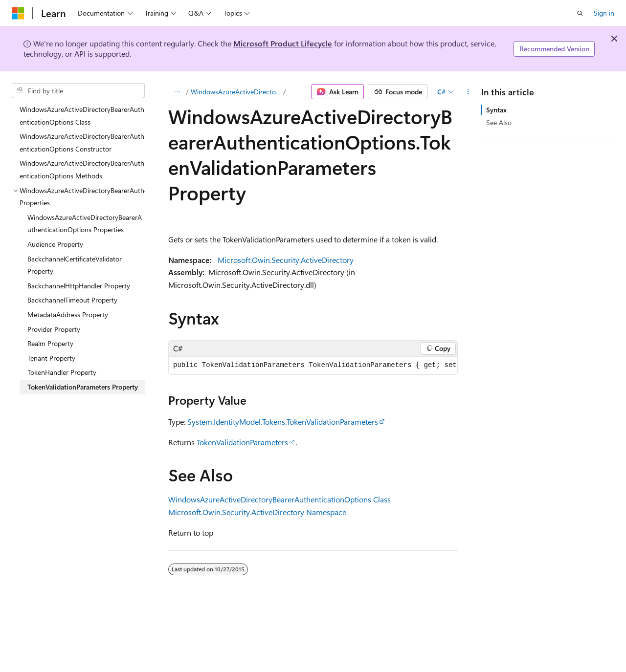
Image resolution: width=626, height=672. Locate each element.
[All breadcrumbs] (177, 92)
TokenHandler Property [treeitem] (62, 372)
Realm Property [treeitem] (50, 343)
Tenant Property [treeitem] (51, 358)
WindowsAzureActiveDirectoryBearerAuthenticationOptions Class (279, 499)
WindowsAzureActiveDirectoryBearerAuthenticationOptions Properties (236, 92)
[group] (313, 365)
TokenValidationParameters (242, 442)
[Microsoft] (18, 13)
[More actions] (468, 92)
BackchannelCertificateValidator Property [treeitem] (75, 265)
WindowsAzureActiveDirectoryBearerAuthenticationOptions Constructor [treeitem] (82, 142)
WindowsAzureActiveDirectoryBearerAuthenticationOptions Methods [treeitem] (82, 169)
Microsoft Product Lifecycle (283, 43)
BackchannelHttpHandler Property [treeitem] (79, 286)
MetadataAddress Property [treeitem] (68, 314)
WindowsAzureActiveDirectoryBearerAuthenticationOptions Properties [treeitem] (85, 224)
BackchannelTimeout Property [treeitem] (72, 300)
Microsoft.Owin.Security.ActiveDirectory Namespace (257, 512)
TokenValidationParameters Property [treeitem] (83, 387)
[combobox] (78, 91)
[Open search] (580, 13)
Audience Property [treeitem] (55, 244)
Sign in (604, 13)
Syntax (496, 110)
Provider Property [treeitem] (54, 329)
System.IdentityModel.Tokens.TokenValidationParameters (283, 422)
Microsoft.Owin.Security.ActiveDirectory (286, 260)
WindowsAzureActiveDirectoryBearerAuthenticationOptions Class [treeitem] (82, 116)
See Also (499, 122)
